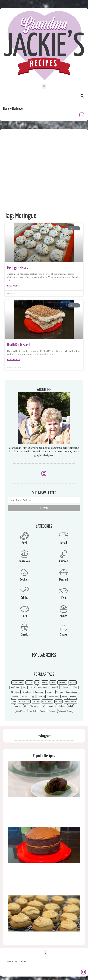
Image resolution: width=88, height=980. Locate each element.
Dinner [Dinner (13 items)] (24, 697)
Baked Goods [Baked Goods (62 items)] (18, 682)
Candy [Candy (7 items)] (32, 687)
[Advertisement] (38, 168)
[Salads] (64, 609)
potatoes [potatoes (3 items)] (52, 706)
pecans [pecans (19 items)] (18, 706)
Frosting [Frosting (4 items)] (41, 697)
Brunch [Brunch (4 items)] (73, 682)
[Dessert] (64, 572)
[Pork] (24, 609)
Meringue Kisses (18, 268)
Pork (24, 616)
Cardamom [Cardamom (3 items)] (43, 687)
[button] (44, 86)
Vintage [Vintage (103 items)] (52, 711)
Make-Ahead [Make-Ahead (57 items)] (24, 701)
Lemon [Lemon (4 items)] (73, 697)
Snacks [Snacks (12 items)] (42, 711)
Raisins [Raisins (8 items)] (62, 706)
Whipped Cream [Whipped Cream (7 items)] (65, 711)
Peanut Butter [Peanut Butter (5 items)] (71, 701)
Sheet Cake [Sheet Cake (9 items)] (21, 711)
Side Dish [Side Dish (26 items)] (32, 711)
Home (6, 109)
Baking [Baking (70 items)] (29, 682)
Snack (24, 635)
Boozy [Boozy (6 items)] (45, 682)
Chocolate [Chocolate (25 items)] (15, 692)
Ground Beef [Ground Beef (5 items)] (53, 697)
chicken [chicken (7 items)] (74, 687)
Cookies (24, 580)
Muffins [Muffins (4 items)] (36, 701)
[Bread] (64, 536)
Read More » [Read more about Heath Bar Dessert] (14, 360)
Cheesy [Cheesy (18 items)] (65, 687)
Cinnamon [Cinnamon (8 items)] (39, 692)
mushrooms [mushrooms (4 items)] (47, 701)
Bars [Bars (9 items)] (37, 682)
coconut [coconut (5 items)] (50, 692)
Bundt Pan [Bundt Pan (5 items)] (15, 687)
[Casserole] (24, 554)
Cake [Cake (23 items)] (25, 687)
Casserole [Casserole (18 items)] (55, 687)
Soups (64, 635)
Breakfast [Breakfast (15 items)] (62, 682)
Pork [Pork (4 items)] (44, 706)
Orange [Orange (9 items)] (58, 701)
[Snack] (24, 627)
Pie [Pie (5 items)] (26, 706)
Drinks (24, 598)
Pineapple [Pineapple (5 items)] (34, 706)
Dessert (64, 580)
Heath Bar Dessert (19, 345)
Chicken (64, 561)
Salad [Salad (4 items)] (71, 706)
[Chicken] (64, 554)
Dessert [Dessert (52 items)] (15, 697)
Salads (64, 616)
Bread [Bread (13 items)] (53, 682)
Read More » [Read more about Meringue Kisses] (14, 286)
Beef (24, 543)
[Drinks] (24, 591)
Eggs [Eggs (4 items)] (33, 697)
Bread (64, 543)
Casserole (24, 561)
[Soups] (64, 627)
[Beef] (24, 536)
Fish (64, 598)
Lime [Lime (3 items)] (14, 701)
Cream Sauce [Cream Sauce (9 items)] (71, 692)
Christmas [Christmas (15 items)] (27, 692)
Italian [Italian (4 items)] (64, 697)
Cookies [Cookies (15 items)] (60, 692)
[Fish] (64, 591)
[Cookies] (24, 572)
